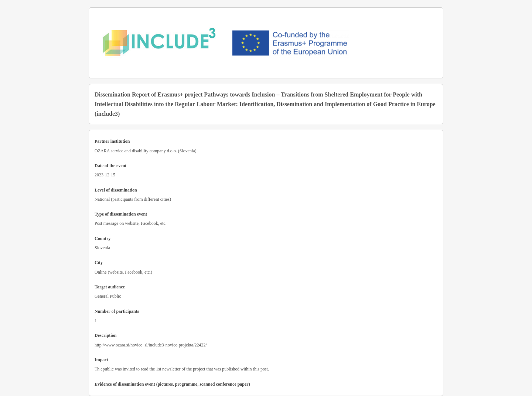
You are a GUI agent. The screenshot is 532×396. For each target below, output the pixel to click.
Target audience (110, 287)
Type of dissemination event (121, 214)
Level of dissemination (116, 190)
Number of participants (117, 311)
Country (103, 238)
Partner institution (112, 141)
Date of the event (110, 166)
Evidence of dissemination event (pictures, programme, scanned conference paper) (172, 384)
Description (105, 335)
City (99, 263)
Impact (101, 360)
